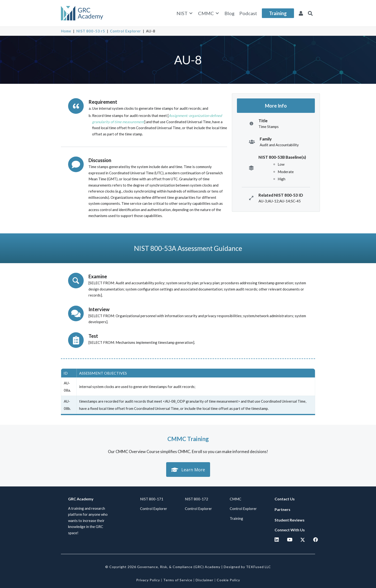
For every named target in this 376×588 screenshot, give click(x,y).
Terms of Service (178, 580)
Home (66, 31)
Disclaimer (205, 580)
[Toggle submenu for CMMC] (217, 13)
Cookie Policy (228, 580)
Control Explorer (126, 31)
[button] (310, 13)
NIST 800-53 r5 (91, 31)
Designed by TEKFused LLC (247, 567)
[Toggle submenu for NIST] (191, 13)
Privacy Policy (148, 580)
